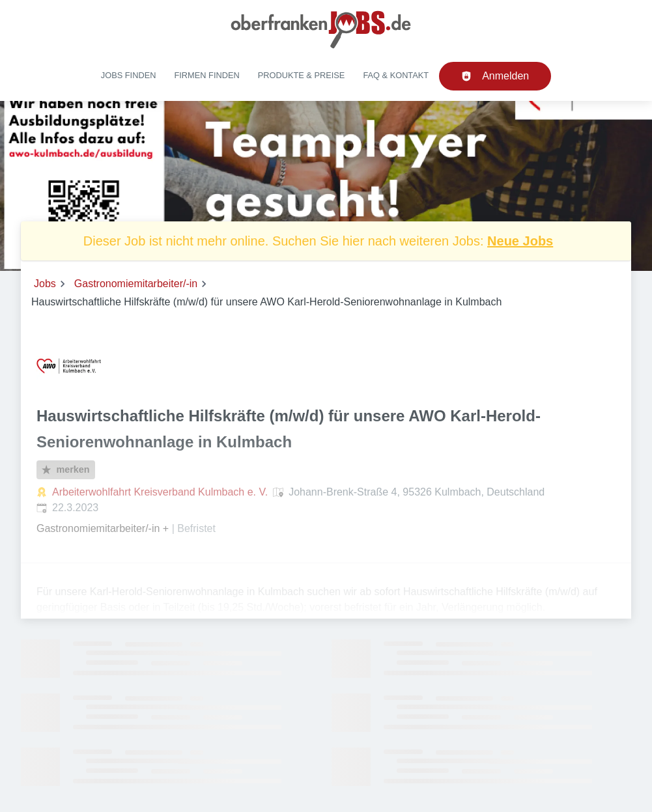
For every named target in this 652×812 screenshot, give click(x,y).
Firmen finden (206, 75)
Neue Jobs (520, 241)
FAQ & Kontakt (396, 75)
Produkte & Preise (302, 75)
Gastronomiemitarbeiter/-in (136, 284)
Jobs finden (129, 75)
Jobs (45, 284)
